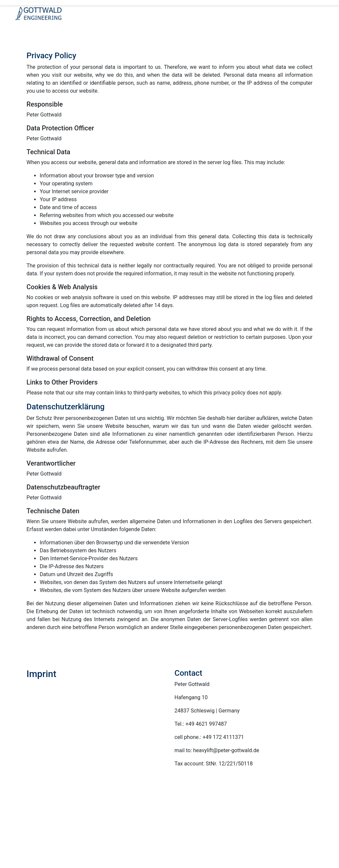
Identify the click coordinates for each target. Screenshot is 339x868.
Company (151, 798)
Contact (105, 806)
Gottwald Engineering (118, 798)
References (219, 808)
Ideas (199, 808)
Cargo (257, 808)
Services (182, 808)
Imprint (123, 806)
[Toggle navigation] (25, 28)
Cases (272, 808)
